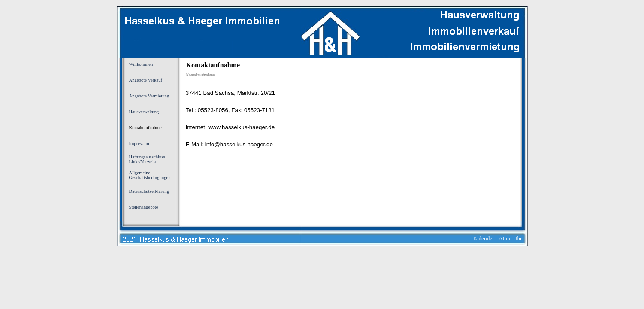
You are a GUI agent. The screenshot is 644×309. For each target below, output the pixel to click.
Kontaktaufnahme (145, 128)
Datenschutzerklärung (149, 191)
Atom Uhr (510, 238)
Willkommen (141, 64)
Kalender (484, 238)
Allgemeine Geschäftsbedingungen (150, 175)
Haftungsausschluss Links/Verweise (147, 159)
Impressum (139, 144)
